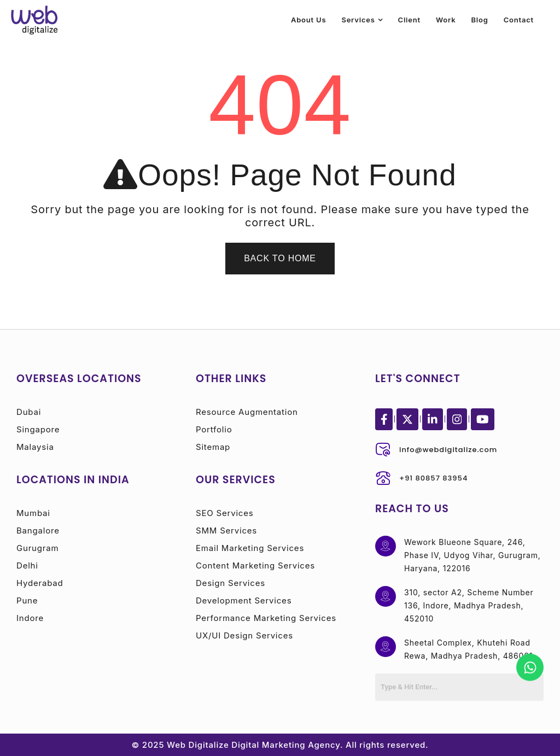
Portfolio (214, 429)
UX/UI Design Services (244, 635)
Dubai (29, 412)
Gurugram (37, 548)
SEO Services (224, 513)
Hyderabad (40, 583)
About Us (308, 20)
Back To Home (280, 258)
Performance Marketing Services (266, 618)
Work (446, 20)
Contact (519, 20)
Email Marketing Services (250, 548)
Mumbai (33, 513)
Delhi (27, 565)
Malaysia (35, 447)
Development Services (244, 600)
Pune (27, 600)
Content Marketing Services (255, 565)
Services (358, 20)
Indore (30, 618)
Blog (479, 20)
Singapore (38, 429)
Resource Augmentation (247, 412)
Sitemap (213, 447)
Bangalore (38, 531)
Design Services (231, 583)
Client (409, 20)
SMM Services (226, 531)
